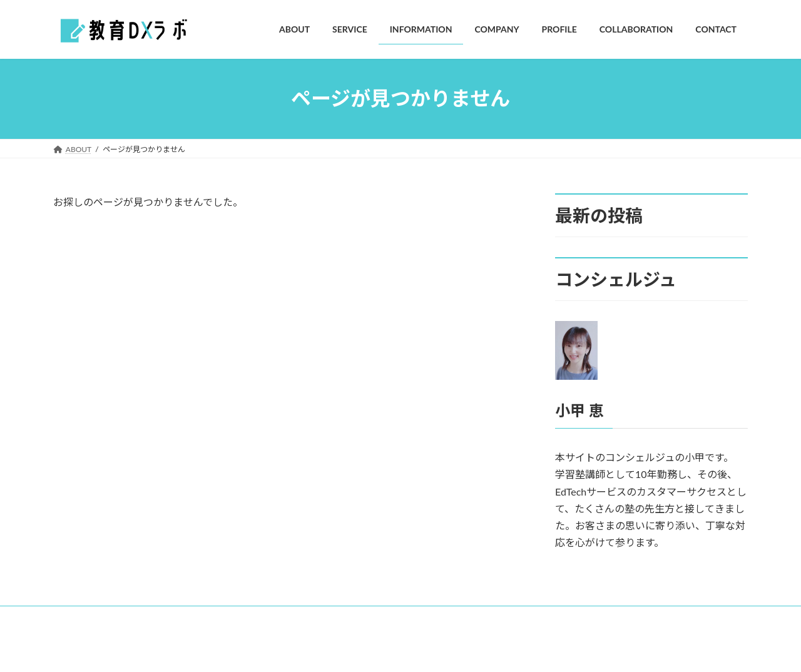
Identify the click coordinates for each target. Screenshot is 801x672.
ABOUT (78, 617)
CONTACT (471, 617)
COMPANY (267, 617)
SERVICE (130, 617)
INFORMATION (197, 617)
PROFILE (326, 617)
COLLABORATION (396, 617)
